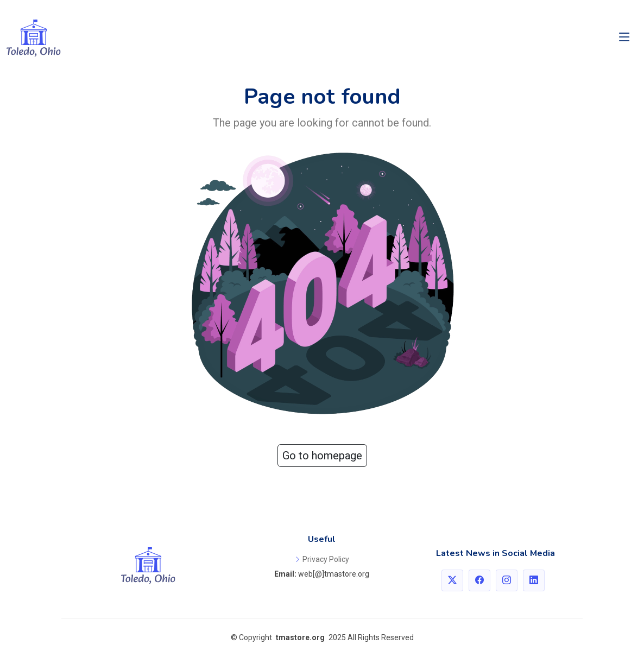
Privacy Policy (326, 559)
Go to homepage (322, 456)
